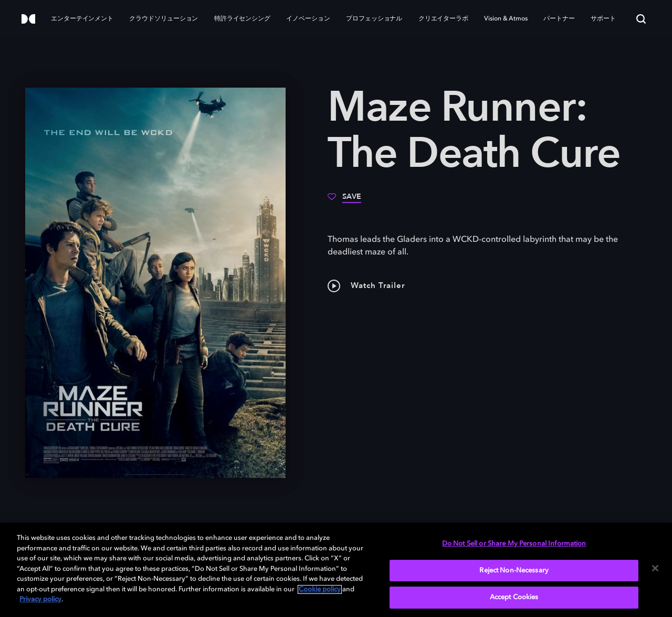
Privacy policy (40, 599)
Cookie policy (320, 589)
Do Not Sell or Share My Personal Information (514, 544)
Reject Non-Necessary (514, 571)
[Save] (344, 200)
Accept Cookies (514, 597)
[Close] (655, 568)
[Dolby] (28, 20)
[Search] (641, 19)
